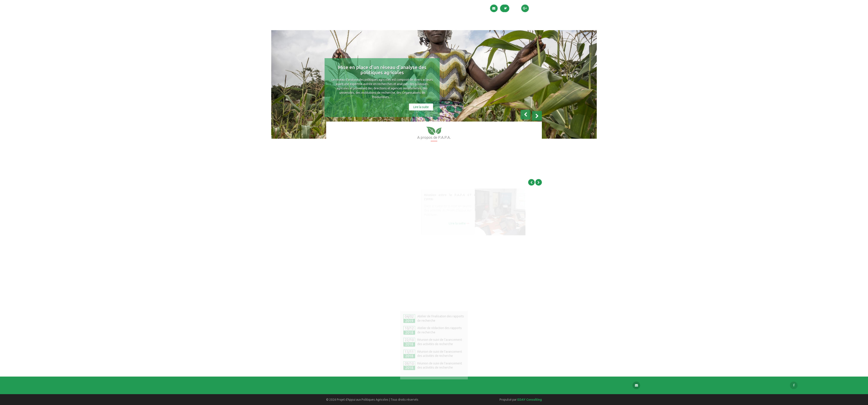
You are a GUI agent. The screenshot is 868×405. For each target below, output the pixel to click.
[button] (525, 118)
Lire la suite (402, 107)
